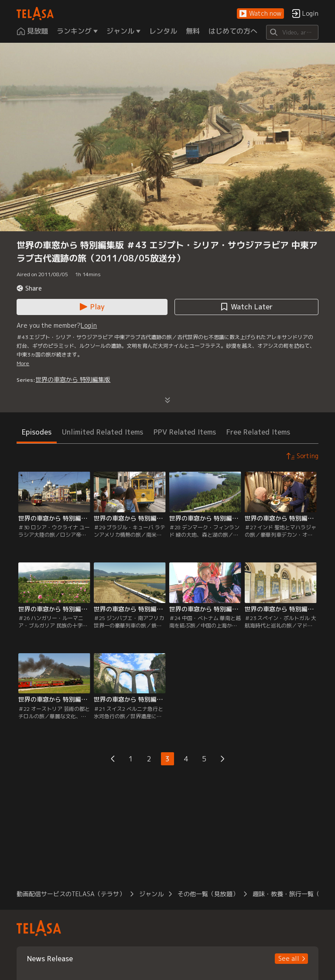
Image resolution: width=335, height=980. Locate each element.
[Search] (292, 32)
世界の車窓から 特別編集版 (73, 379)
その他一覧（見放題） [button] (208, 894)
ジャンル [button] (151, 894)
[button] (260, 14)
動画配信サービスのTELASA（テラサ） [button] (71, 894)
